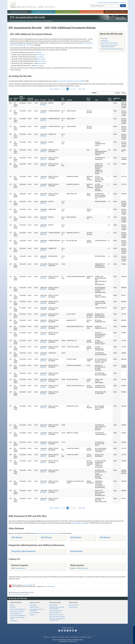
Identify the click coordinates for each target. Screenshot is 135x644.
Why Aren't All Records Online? (57, 617)
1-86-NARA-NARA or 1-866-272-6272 (68, 641)
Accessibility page (50, 586)
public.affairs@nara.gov (81, 568)
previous (56, 89)
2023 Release (46, 537)
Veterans (32, 615)
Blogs (73, 631)
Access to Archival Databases (18, 615)
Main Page (104, 38)
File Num (63, 99)
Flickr (76, 631)
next (80, 89)
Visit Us (92, 12)
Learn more (120, 641)
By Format (13, 607)
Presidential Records (16, 613)
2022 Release (76, 537)
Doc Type (51, 100)
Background (105, 41)
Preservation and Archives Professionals (37, 610)
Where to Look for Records (56, 615)
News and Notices (74, 605)
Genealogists (33, 605)
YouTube (70, 631)
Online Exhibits (14, 621)
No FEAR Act (83, 637)
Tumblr (67, 631)
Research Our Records (19, 12)
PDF (42, 105)
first (51, 89)
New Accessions (73, 607)
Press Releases (76, 551)
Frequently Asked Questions (23, 551)
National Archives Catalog (17, 611)
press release (37, 52)
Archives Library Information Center (17, 618)
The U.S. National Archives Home (32, 5)
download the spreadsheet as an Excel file (70, 81)
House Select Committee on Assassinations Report (110, 46)
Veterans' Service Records (43, 12)
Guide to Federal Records (56, 611)
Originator (117, 99)
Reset (124, 93)
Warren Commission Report (110, 43)
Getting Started (53, 605)
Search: (94, 93)
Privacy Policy (61, 637)
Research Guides (55, 602)
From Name (89, 99)
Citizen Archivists (103, 3)
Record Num (16, 99)
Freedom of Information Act (72, 637)
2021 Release (105, 537)
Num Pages (110, 99)
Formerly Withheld (30, 99)
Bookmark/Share (114, 3)
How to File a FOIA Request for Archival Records (57, 619)
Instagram (65, 631)
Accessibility (53, 637)
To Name (69, 100)
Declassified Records (55, 613)
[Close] (133, 628)
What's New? (73, 602)
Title (96, 100)
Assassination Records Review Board (112, 49)
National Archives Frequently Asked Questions (57, 608)
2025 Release (17, 537)
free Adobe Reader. (29, 585)
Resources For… (35, 602)
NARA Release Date (22, 98)
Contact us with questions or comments (19, 594)
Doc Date (43, 100)
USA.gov (89, 637)
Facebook (59, 631)
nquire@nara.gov (21, 568)
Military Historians (34, 607)
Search (123, 6)
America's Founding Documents (116, 12)
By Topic (12, 605)
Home (11, 21)
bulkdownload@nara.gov (78, 523)
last (84, 89)
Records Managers (35, 613)
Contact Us (123, 3)
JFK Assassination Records (34, 21)
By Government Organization (18, 609)
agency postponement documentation (46, 533)
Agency (37, 100)
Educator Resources (67, 12)
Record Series (126, 100)
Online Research (16, 602)
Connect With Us (68, 628)
